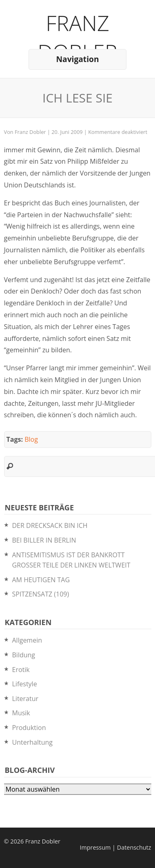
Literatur (25, 699)
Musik (21, 713)
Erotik (21, 670)
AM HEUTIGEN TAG (41, 580)
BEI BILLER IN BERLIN (44, 540)
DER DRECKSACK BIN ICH (50, 525)
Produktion (29, 728)
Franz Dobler (77, 37)
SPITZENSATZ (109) (41, 594)
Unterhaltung (32, 742)
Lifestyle (25, 684)
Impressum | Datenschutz (115, 847)
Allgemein (27, 640)
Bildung (24, 655)
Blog (31, 439)
